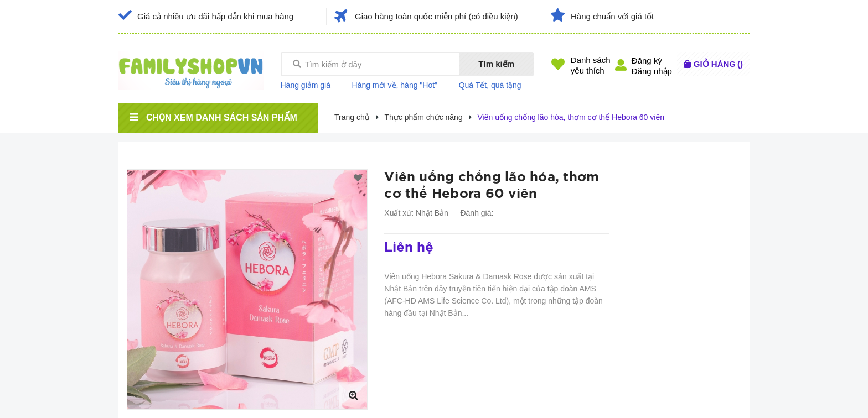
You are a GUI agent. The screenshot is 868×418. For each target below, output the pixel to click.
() (718, 64)
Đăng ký (647, 61)
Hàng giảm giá (306, 85)
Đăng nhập (652, 71)
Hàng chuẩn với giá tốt (612, 16)
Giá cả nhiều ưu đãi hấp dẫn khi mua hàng (215, 16)
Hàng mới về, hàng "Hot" (395, 85)
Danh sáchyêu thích (591, 65)
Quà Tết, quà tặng (490, 85)
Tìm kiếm (496, 64)
